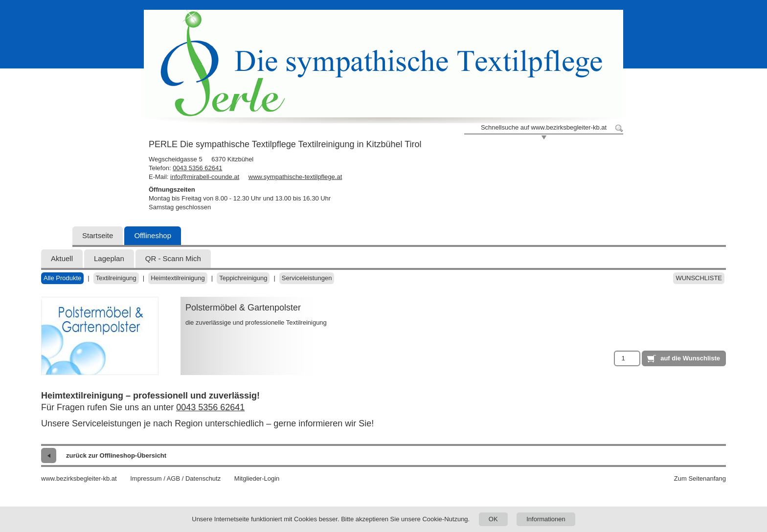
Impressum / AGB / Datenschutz (175, 478)
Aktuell (62, 258)
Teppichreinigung (243, 278)
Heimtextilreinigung (178, 278)
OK (493, 519)
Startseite (98, 235)
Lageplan (109, 258)
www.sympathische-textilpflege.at (295, 177)
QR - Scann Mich (173, 258)
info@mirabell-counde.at (205, 177)
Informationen (546, 519)
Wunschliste (699, 278)
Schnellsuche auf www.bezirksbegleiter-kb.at (544, 127)
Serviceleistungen (307, 278)
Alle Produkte (62, 278)
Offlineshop (153, 235)
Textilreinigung (116, 278)
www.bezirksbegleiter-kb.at (79, 478)
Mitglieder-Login (257, 478)
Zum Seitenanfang (700, 478)
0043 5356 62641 (197, 168)
